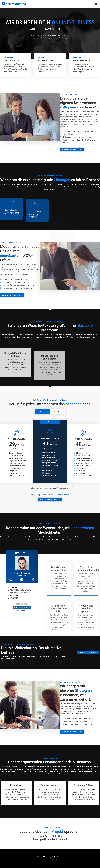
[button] (96, 4)
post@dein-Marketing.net (54, 839)
